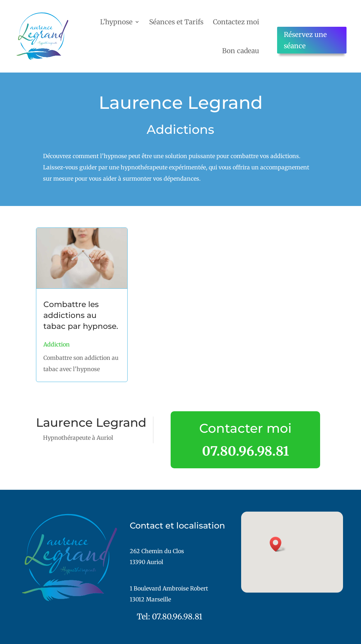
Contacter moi (245, 428)
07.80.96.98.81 (246, 451)
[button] (278, 544)
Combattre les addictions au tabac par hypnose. (81, 315)
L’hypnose (116, 22)
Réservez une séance (305, 40)
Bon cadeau (241, 51)
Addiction (57, 344)
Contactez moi (236, 22)
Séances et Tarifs (176, 22)
